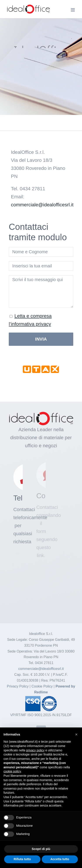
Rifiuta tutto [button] (22, 859)
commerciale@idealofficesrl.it (42, 205)
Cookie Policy (42, 686)
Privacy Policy (18, 686)
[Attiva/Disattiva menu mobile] (73, 10)
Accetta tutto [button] (60, 859)
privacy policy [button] (35, 750)
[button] (76, 734)
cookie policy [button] (12, 771)
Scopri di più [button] (41, 849)
